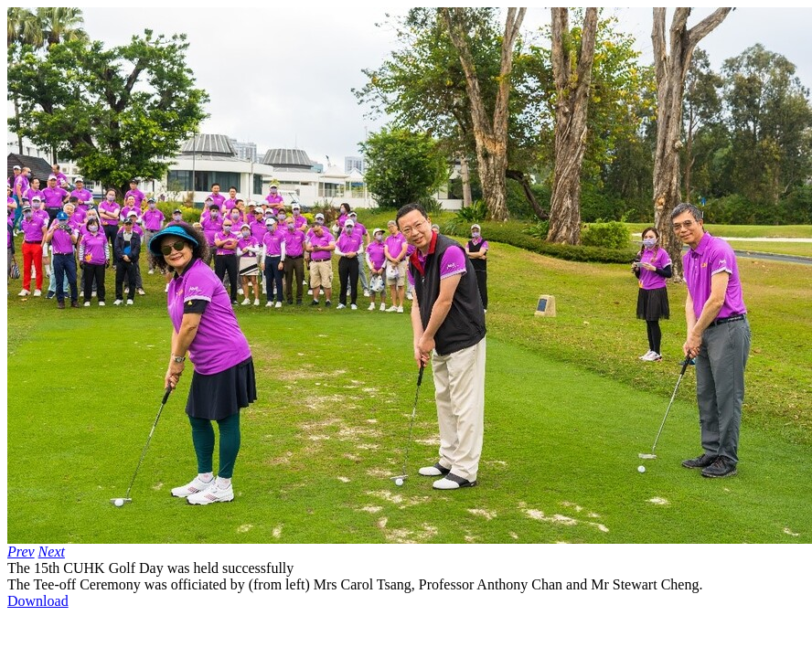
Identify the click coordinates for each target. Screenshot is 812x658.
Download (38, 601)
